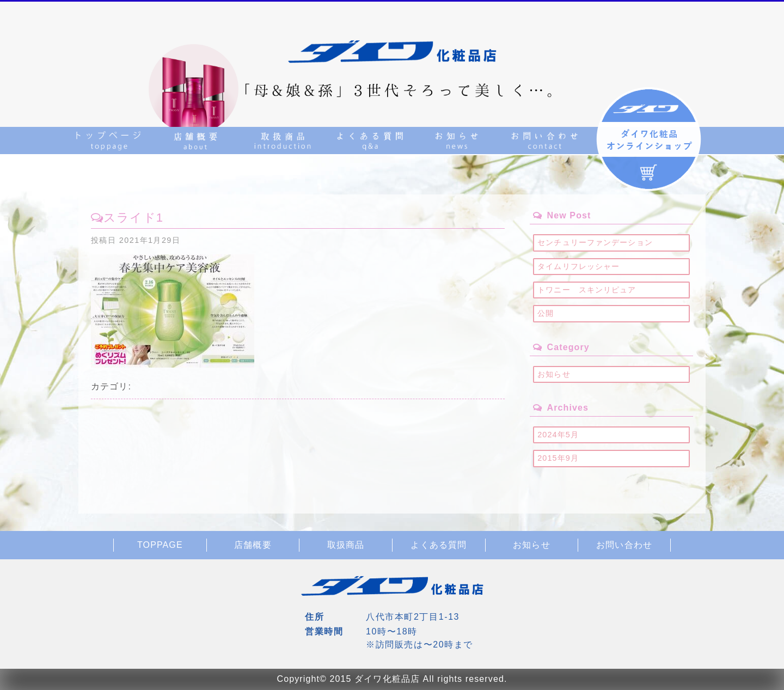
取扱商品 (346, 545)
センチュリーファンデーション (595, 242)
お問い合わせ (624, 545)
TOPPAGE (160, 545)
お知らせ (554, 374)
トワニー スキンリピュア (587, 290)
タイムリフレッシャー (578, 266)
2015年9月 (558, 458)
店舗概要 (253, 545)
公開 (546, 313)
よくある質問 (439, 545)
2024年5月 (558, 435)
